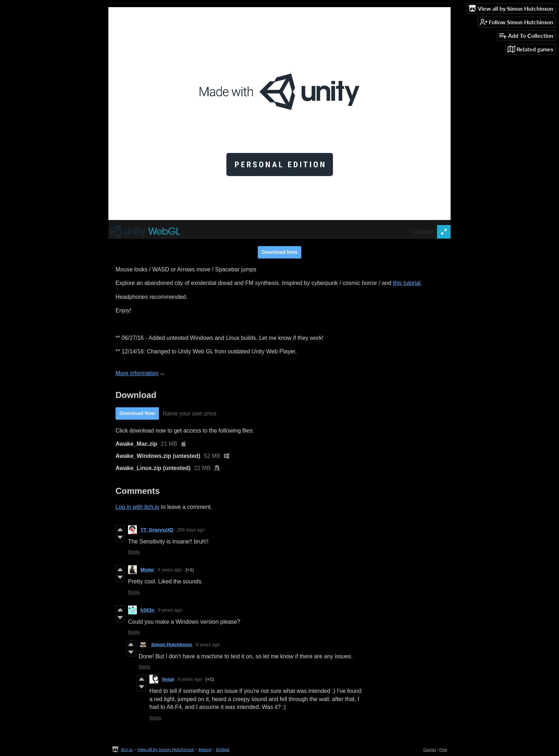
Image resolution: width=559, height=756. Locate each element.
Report (205, 749)
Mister (147, 570)
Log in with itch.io (137, 507)
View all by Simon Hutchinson (166, 749)
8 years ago (170, 570)
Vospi (168, 679)
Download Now (279, 252)
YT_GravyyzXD (157, 530)
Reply (134, 552)
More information (140, 373)
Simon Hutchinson (172, 645)
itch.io (127, 749)
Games (430, 749)
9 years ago (170, 610)
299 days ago (191, 530)
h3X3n (147, 610)
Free (443, 749)
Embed (223, 749)
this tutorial (407, 283)
